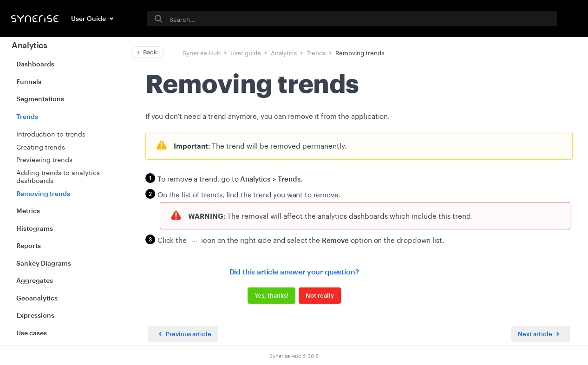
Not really (320, 295)
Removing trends (43, 193)
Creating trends (41, 146)
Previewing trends (44, 159)
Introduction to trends (51, 133)
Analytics (29, 45)
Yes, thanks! (271, 295)
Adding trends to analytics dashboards (58, 176)
